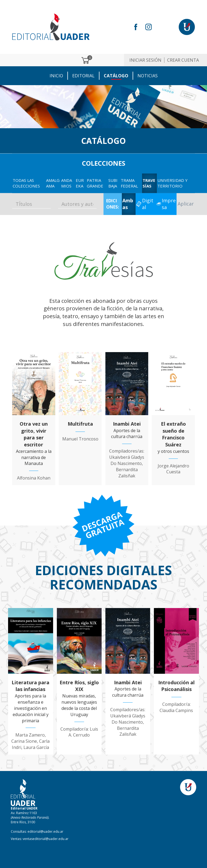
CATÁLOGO (116, 76)
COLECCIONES (104, 163)
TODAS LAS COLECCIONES (26, 183)
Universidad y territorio (172, 183)
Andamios (67, 183)
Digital (148, 204)
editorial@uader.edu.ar (45, 831)
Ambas (128, 204)
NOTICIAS (148, 76)
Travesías (149, 183)
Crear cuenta (183, 60)
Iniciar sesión (145, 60)
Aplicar (186, 204)
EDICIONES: (113, 204)
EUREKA (80, 183)
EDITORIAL (83, 76)
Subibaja (113, 183)
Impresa (169, 204)
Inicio (56, 76)
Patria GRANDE (95, 183)
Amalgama (53, 183)
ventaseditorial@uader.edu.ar (46, 839)
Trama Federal (129, 183)
